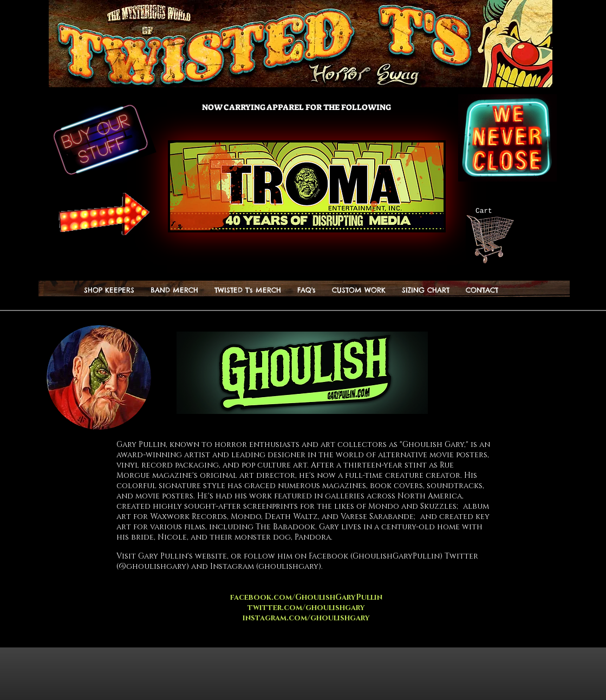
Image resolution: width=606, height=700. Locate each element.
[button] (248, 290)
